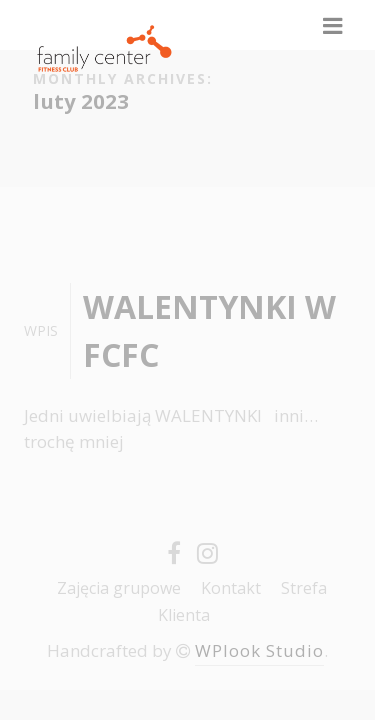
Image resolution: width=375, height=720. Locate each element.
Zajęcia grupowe (119, 588)
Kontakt (231, 588)
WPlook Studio (259, 650)
